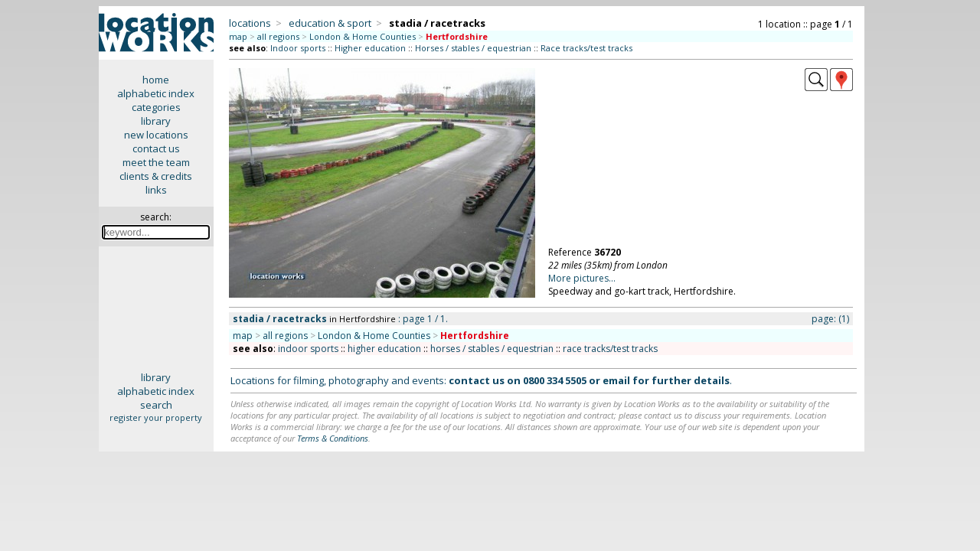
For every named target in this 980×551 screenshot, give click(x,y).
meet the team (156, 162)
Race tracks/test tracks (586, 48)
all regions (278, 36)
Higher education (370, 48)
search (156, 405)
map (238, 36)
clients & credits (156, 176)
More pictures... (582, 278)
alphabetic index (156, 93)
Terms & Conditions (333, 438)
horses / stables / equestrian (492, 349)
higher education (384, 349)
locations (250, 23)
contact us (156, 148)
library (156, 121)
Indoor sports (298, 48)
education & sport (330, 23)
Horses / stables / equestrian (473, 48)
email (616, 380)
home (156, 80)
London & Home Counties (363, 36)
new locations (156, 135)
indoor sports (308, 349)
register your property (156, 417)
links (156, 190)
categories (156, 107)
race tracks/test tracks (610, 349)
